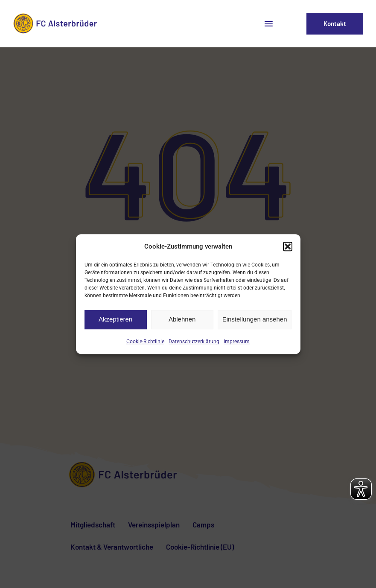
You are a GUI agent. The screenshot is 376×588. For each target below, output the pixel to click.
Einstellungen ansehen (255, 319)
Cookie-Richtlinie (145, 342)
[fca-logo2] (57, 16)
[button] (288, 246)
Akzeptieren (115, 319)
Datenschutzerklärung (194, 342)
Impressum (237, 342)
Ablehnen (182, 319)
